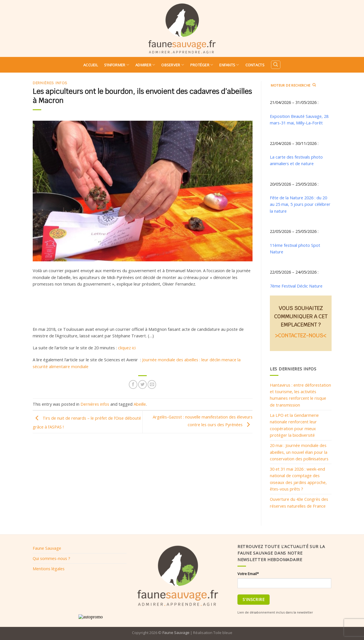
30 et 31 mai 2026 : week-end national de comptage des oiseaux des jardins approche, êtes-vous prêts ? (298, 479)
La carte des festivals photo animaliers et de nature (296, 160)
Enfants (229, 65)
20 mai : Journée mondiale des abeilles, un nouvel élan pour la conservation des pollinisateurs (299, 452)
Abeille (140, 404)
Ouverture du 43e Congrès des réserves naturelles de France (299, 502)
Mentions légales (49, 569)
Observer (173, 65)
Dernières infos (50, 83)
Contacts (255, 65)
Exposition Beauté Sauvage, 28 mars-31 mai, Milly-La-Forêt (299, 119)
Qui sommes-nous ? (51, 558)
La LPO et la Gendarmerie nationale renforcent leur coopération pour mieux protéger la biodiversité (294, 425)
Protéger (202, 65)
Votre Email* (248, 574)
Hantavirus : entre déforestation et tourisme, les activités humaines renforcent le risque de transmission (300, 395)
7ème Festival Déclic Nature (296, 286)
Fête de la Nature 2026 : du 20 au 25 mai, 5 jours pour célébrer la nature (300, 204)
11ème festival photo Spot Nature (295, 248)
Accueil (91, 65)
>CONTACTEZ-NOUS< (301, 336)
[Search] (276, 65)
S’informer (117, 65)
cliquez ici (127, 348)
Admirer (145, 65)
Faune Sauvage (47, 548)
